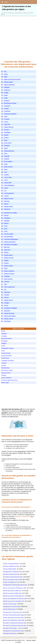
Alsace (3, 331)
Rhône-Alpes (5, 383)
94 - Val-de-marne (7, 319)
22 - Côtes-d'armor (7, 127)
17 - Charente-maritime (9, 114)
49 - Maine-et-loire (7, 199)
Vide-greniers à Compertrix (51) (12, 572)
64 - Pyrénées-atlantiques (10, 239)
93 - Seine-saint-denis (8, 316)
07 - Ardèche (5, 87)
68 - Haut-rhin (6, 250)
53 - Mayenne (6, 209)
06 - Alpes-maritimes (8, 85)
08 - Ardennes (6, 90)
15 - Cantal (5, 109)
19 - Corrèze (5, 119)
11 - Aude (4, 98)
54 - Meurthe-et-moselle (9, 213)
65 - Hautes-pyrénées (8, 242)
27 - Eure (4, 140)
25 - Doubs (5, 135)
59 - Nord (4, 226)
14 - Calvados (6, 106)
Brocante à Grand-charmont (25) (13, 577)
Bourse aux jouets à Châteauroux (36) (14, 588)
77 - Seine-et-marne (8, 274)
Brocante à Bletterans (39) (11, 566)
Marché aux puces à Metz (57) (12, 591)
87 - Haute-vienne (7, 300)
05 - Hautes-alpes (7, 82)
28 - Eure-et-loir (6, 143)
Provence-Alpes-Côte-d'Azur (9, 380)
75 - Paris (4, 268)
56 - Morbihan (6, 218)
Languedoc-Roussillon (8, 361)
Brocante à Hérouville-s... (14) (12, 628)
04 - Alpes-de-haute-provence (11, 79)
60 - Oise (4, 229)
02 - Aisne (4, 74)
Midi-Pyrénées (5, 368)
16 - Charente (6, 111)
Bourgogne (4, 341)
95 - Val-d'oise (6, 321)
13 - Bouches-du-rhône (9, 103)
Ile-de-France (5, 358)
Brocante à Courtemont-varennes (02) (14, 623)
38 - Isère (4, 169)
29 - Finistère (6, 146)
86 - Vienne (5, 297)
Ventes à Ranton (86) (9, 569)
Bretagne (4, 343)
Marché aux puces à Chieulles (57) (13, 596)
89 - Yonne (5, 305)
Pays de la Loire (6, 373)
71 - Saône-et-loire (7, 258)
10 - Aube (4, 95)
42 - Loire (4, 180)
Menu (5, 2)
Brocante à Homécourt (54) (11, 574)
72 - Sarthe (5, 260)
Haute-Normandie (6, 356)
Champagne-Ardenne (7, 348)
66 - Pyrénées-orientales (9, 245)
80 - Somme (5, 282)
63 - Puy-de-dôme (7, 237)
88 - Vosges (5, 303)
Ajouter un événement (23, 516)
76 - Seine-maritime (8, 271)
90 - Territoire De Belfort (9, 308)
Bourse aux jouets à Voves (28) (12, 579)
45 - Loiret (5, 188)
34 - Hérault (5, 159)
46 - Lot (4, 191)
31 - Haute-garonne (8, 151)
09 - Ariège (5, 93)
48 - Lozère (5, 196)
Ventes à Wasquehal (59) (11, 564)
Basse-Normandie (6, 338)
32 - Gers (4, 154)
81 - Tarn (4, 284)
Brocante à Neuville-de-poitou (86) (13, 615)
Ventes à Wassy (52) (9, 609)
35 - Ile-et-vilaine (7, 161)
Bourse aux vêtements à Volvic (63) (14, 620)
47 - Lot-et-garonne (7, 193)
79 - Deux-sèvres (7, 279)
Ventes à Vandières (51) (10, 582)
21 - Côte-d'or (6, 124)
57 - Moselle (5, 221)
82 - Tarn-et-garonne (8, 287)
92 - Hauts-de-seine (8, 313)
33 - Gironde (5, 156)
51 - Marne (5, 204)
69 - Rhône (5, 252)
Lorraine (4, 365)
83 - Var (4, 290)
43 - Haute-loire (6, 183)
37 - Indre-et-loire (7, 167)
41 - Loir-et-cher (6, 177)
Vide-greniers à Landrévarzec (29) (13, 631)
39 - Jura (4, 172)
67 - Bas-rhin (5, 247)
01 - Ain (4, 71)
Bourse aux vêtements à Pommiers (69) (15, 598)
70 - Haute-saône (7, 255)
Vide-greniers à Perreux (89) (11, 606)
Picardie (4, 375)
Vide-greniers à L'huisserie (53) (12, 612)
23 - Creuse (5, 130)
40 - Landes (5, 175)
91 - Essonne (6, 311)
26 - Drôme (5, 138)
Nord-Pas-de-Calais (7, 370)
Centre (3, 346)
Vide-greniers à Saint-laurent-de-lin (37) (15, 585)
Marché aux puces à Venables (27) (13, 601)
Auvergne (4, 336)
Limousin (4, 363)
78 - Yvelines (5, 276)
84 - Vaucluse (6, 292)
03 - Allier (4, 77)
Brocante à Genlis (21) (10, 633)
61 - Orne (4, 231)
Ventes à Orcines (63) (9, 604)
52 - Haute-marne (7, 206)
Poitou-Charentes (6, 378)
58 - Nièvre (5, 223)
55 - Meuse (5, 215)
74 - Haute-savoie (7, 266)
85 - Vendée (5, 295)
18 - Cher (4, 116)
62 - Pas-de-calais (7, 234)
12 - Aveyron (5, 101)
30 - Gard (4, 148)
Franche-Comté (6, 353)
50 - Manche (5, 201)
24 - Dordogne (6, 132)
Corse (3, 351)
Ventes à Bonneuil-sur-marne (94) (13, 618)
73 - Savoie (5, 263)
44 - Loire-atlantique (8, 185)
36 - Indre (4, 164)
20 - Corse (5, 122)
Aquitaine (4, 334)
